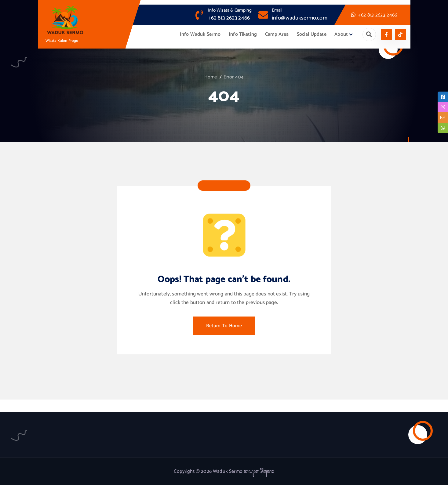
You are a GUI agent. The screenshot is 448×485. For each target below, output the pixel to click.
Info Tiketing (243, 34)
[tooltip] (443, 97)
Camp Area (277, 34)
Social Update (312, 34)
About (341, 34)
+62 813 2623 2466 (229, 18)
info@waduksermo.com (300, 18)
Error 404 (234, 77)
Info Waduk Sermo (200, 34)
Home (211, 77)
